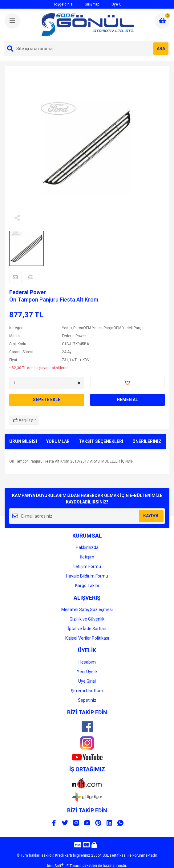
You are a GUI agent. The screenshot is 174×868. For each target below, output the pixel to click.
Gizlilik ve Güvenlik (87, 619)
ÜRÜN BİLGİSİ (23, 441)
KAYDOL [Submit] (151, 516)
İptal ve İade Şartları (87, 629)
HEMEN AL (127, 400)
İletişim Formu (87, 566)
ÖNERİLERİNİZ (147, 441)
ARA (161, 49)
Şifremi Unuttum (87, 691)
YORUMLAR (58, 441)
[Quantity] (47, 383)
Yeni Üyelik (87, 672)
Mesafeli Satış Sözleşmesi (87, 610)
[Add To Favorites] (128, 383)
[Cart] (162, 21)
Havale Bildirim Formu (87, 576)
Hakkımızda (87, 547)
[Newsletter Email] (87, 516)
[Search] (87, 49)
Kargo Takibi (87, 586)
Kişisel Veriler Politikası (87, 638)
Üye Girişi (87, 681)
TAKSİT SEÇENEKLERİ (101, 441)
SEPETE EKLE (47, 400)
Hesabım (87, 662)
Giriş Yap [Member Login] (89, 4)
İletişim (87, 557)
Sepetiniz (87, 700)
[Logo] (88, 25)
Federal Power (28, 292)
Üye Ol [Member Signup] (113, 4)
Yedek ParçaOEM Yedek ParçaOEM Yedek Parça (103, 328)
